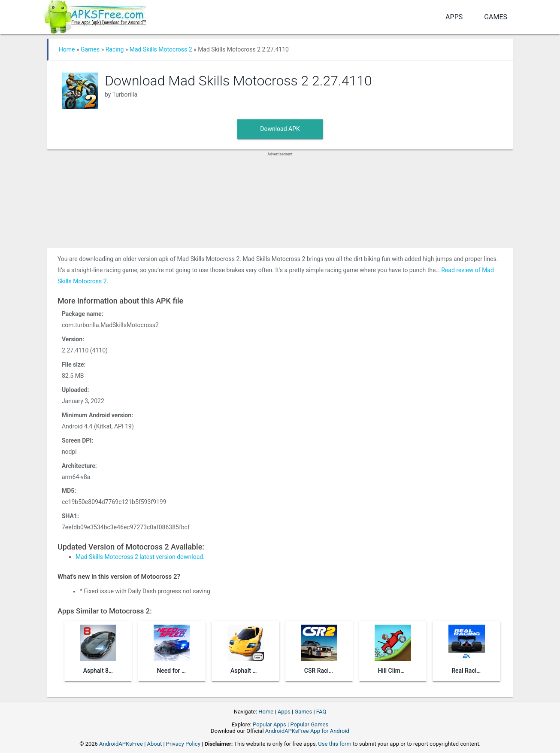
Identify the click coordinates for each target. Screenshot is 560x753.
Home (67, 49)
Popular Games (309, 724)
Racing (115, 49)
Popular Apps (269, 724)
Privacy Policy (183, 744)
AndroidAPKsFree (121, 744)
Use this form (335, 744)
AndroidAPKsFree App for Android (307, 731)
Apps (454, 17)
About (155, 744)
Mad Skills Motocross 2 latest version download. (140, 557)
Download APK (280, 129)
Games (496, 17)
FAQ (321, 712)
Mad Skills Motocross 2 (161, 49)
